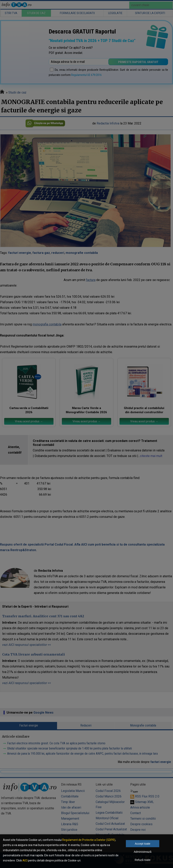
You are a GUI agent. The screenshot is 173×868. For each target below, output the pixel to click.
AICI (25, 860)
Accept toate (143, 844)
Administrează (143, 852)
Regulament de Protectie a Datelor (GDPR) (89, 840)
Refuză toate (142, 860)
